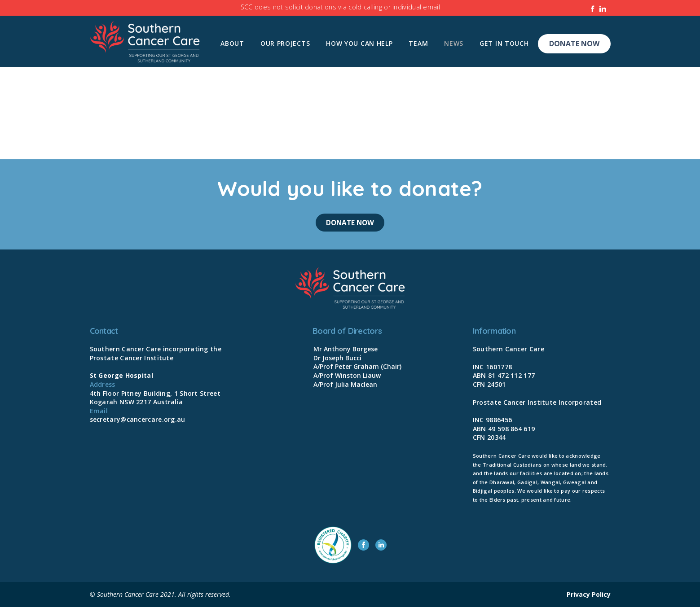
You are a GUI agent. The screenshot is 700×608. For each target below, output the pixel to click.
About (232, 43)
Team (418, 43)
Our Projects (285, 43)
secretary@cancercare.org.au (138, 421)
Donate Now (574, 44)
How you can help (359, 43)
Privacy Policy (589, 595)
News (454, 43)
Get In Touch (504, 43)
